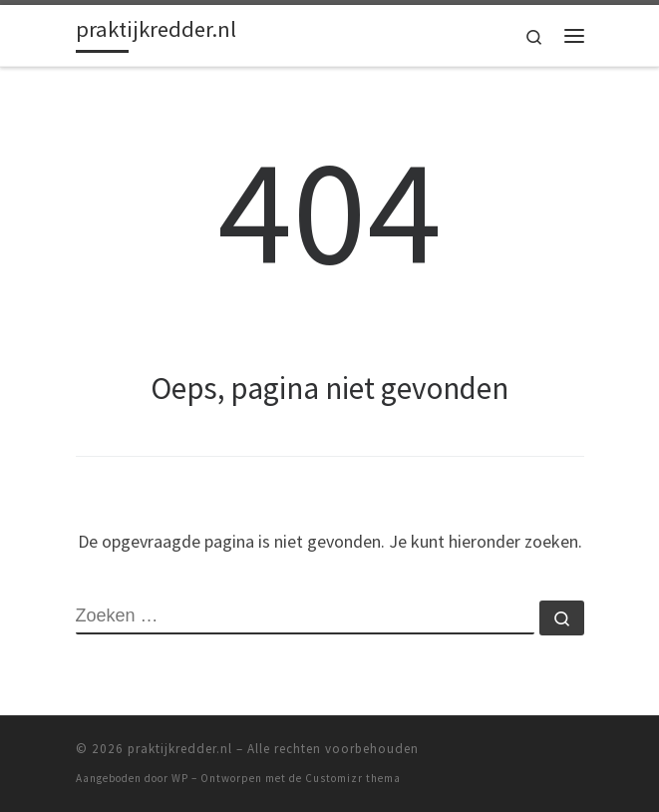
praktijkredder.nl (180, 749)
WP (180, 778)
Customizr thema (353, 778)
